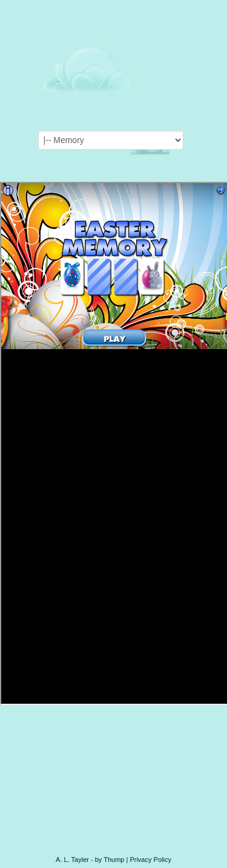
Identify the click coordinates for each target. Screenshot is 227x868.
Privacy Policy (150, 860)
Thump (114, 860)
